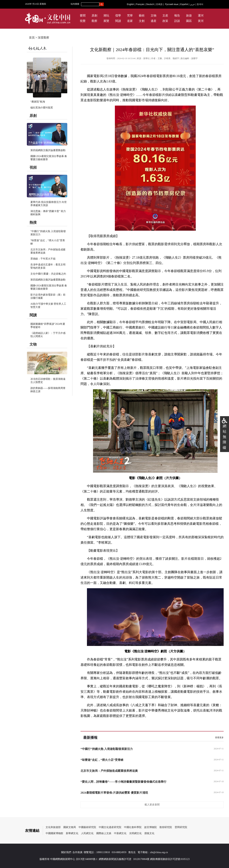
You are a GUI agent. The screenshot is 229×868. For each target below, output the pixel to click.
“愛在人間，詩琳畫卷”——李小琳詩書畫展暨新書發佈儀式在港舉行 (123, 782)
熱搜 (33, 222)
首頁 (32, 38)
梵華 (130, 16)
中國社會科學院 (133, 827)
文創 (142, 21)
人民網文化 (87, 833)
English (130, 4)
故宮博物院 (150, 827)
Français (140, 4)
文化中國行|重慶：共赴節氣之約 (48, 274)
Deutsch (150, 4)
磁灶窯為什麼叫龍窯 (42, 108)
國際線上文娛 (104, 833)
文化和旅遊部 (53, 827)
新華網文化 (72, 833)
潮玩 (106, 16)
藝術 (142, 16)
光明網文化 (135, 833)
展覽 (106, 21)
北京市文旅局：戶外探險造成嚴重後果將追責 (109, 771)
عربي (192, 4)
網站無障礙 (225, 437)
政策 (165, 21)
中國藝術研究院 (87, 827)
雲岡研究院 (181, 827)
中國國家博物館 (54, 833)
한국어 (200, 4)
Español (184, 4)
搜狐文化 (149, 833)
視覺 (83, 21)
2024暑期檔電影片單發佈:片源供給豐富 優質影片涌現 (114, 793)
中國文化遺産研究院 (110, 827)
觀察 (94, 21)
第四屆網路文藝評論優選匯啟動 (48, 150)
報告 (177, 16)
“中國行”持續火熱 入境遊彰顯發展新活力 (107, 749)
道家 (130, 21)
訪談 (177, 21)
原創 (94, 16)
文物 (154, 16)
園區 (189, 21)
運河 (201, 16)
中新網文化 (120, 833)
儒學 (118, 16)
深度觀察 (43, 38)
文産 (165, 16)
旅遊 (189, 16)
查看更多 (219, 738)
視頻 (33, 167)
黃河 (201, 21)
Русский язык (172, 4)
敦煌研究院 (166, 827)
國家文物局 (70, 827)
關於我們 (66, 852)
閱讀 (118, 21)
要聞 (83, 16)
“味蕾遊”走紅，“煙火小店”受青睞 (102, 760)
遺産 (154, 21)
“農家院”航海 (38, 102)
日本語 (159, 4)
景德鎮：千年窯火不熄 (43, 259)
